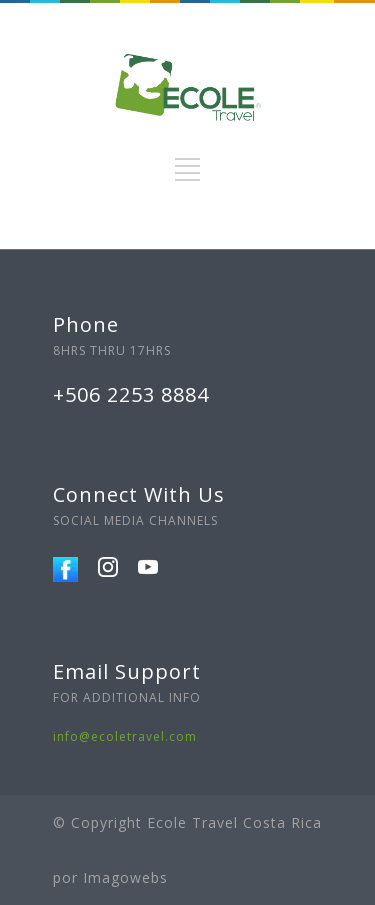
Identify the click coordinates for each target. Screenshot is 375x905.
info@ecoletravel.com (125, 736)
